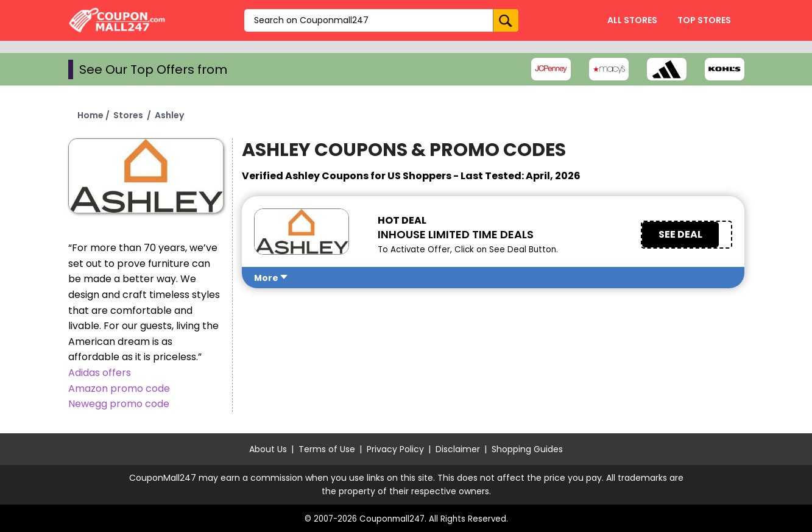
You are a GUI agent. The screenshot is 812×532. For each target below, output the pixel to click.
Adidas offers (100, 373)
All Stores (632, 20)
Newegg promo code (119, 404)
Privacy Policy (395, 449)
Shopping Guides (527, 449)
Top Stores (704, 20)
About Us (268, 449)
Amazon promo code (119, 388)
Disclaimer (458, 449)
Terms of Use (327, 449)
